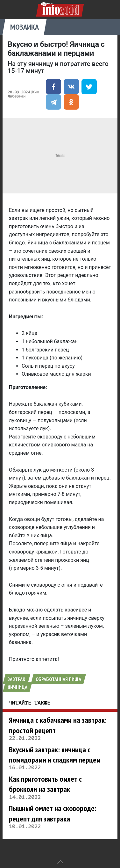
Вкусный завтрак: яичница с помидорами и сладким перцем (55, 755)
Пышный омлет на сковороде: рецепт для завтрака (53, 813)
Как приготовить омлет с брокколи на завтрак (45, 784)
